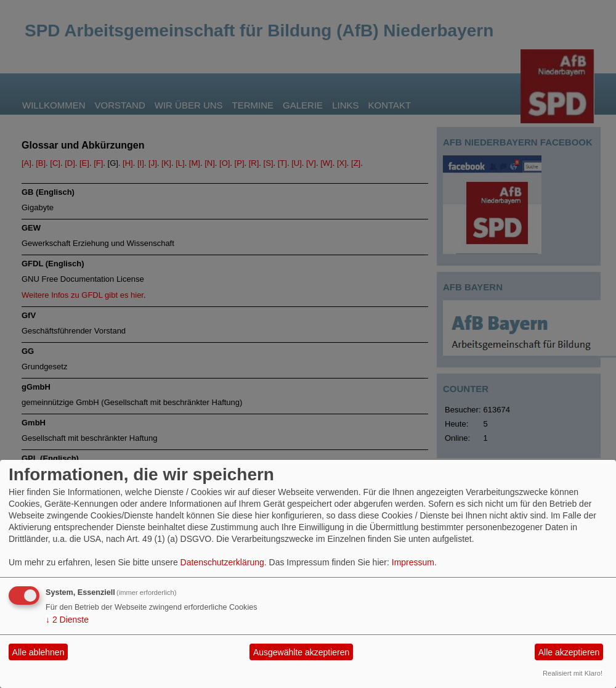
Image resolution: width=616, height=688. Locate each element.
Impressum (413, 562)
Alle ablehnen (38, 652)
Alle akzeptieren (569, 652)
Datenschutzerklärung (222, 562)
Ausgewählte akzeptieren (301, 652)
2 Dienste (67, 620)
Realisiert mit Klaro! (573, 673)
